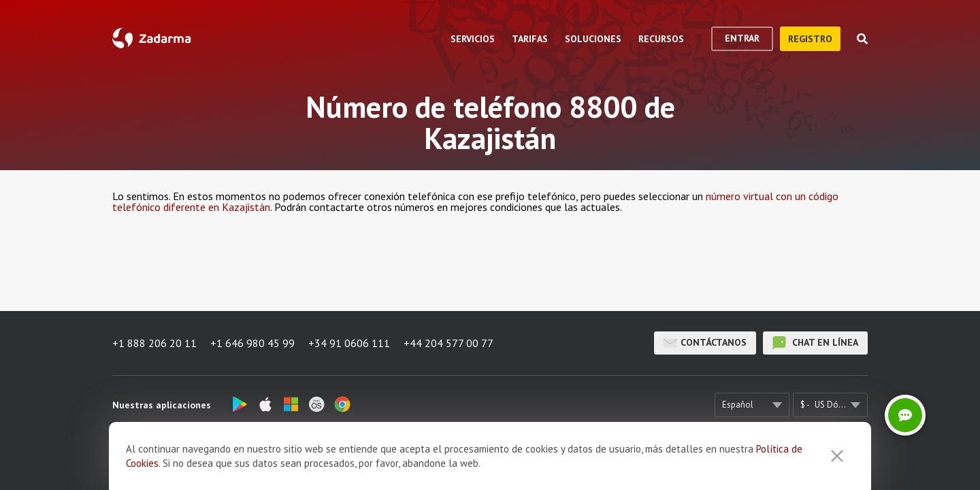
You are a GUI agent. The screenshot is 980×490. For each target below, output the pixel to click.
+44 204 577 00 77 (448, 343)
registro (810, 39)
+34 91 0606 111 (349, 343)
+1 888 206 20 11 (154, 343)
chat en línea (815, 343)
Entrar (742, 38)
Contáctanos (705, 343)
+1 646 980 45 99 (252, 343)
